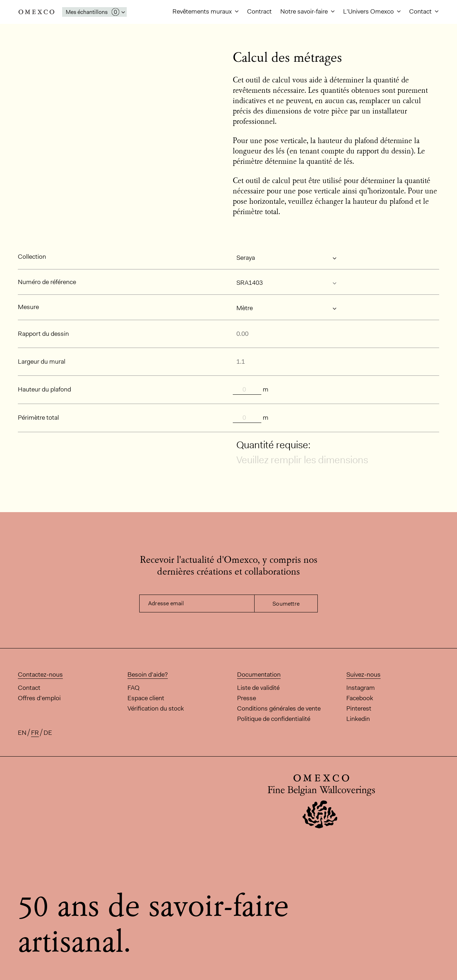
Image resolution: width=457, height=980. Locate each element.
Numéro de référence (47, 282)
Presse (247, 698)
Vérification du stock (156, 708)
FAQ (134, 688)
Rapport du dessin (43, 334)
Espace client (146, 698)
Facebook (360, 698)
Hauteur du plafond (44, 389)
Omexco (36, 12)
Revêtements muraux (203, 11)
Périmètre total (38, 418)
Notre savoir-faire (305, 11)
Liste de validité (258, 688)
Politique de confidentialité (274, 719)
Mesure (28, 307)
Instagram (361, 688)
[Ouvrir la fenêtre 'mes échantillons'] (94, 12)
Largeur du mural (42, 362)
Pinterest (359, 708)
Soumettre (286, 604)
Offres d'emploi (39, 698)
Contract (259, 11)
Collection (32, 257)
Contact (421, 11)
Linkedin (358, 719)
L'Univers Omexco (369, 11)
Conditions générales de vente (279, 708)
